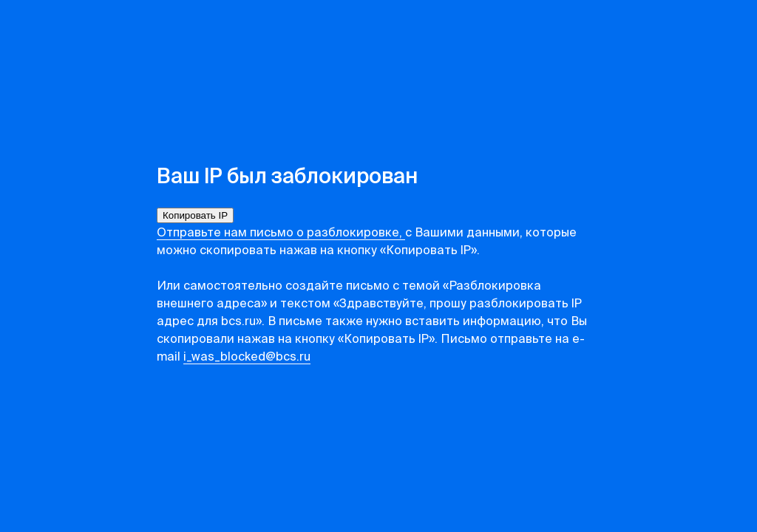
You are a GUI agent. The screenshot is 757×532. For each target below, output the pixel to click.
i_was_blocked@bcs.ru (247, 358)
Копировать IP (195, 215)
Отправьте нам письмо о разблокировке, (281, 233)
